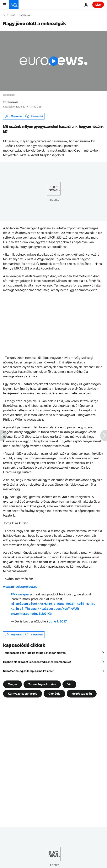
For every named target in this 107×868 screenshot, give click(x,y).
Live (98, 5)
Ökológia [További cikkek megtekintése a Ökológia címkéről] (54, 693)
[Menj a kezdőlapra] (14, 5)
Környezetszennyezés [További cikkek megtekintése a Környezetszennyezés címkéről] (23, 693)
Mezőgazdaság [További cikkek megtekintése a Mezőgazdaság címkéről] (82, 693)
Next (12, 15)
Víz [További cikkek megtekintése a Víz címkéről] (69, 683)
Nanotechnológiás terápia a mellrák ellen (29, 670)
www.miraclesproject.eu (20, 587)
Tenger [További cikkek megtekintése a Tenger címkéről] (13, 683)
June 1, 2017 (58, 621)
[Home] (4, 15)
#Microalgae (20, 594)
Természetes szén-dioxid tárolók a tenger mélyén (34, 652)
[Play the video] (53, 61)
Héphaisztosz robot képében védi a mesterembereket (37, 661)
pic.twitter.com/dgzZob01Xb (31, 613)
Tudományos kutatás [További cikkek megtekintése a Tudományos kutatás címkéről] (42, 683)
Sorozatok (24, 15)
